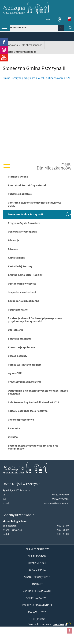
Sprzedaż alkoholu (19, 338)
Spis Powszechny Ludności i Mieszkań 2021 (33, 402)
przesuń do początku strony (69, 631)
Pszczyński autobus (20, 194)
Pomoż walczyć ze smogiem (25, 365)
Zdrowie (13, 249)
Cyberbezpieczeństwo (21, 419)
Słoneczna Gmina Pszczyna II (25, 214)
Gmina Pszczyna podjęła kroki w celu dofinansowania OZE (36, 78)
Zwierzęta (14, 428)
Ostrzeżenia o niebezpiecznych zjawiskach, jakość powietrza (38, 392)
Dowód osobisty (18, 356)
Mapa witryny (37, 612)
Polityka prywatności (37, 605)
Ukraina (13, 437)
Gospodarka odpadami (22, 292)
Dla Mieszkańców (32, 45)
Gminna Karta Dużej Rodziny (25, 275)
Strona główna (9, 45)
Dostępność (37, 619)
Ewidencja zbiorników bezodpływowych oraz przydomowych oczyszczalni (35, 320)
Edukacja (14, 240)
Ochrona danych (37, 598)
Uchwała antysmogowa (22, 231)
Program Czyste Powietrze (24, 223)
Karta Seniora (16, 257)
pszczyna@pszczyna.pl (56, 503)
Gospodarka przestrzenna (24, 301)
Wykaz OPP (15, 373)
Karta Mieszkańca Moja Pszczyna (28, 411)
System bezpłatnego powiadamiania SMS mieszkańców (33, 447)
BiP (69, 19)
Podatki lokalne (18, 310)
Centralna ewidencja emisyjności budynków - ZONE (35, 204)
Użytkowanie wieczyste (22, 284)
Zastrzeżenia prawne (37, 591)
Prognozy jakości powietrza (25, 382)
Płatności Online (18, 176)
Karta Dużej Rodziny (20, 266)
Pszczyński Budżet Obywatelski (27, 185)
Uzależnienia (16, 330)
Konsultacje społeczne (21, 347)
